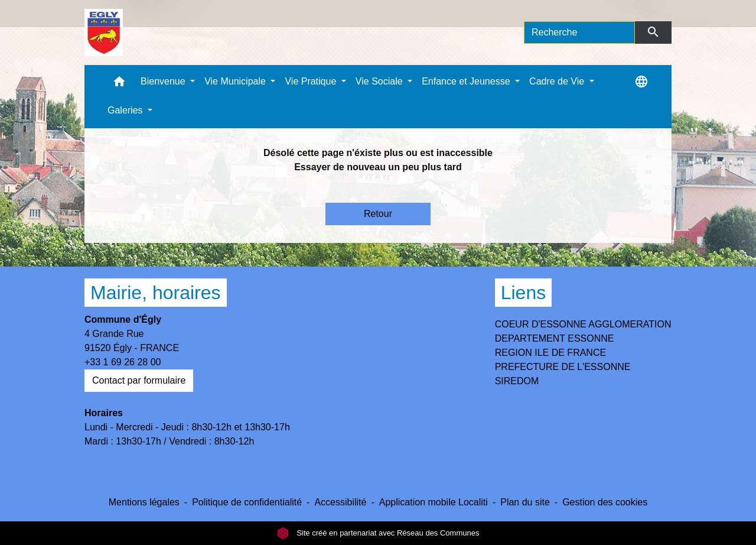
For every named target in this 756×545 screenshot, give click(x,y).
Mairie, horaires (156, 293)
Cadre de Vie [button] (558, 81)
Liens (524, 293)
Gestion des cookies (605, 502)
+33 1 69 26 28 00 (123, 362)
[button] (119, 84)
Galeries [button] (126, 110)
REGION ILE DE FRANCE (550, 353)
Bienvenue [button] (164, 81)
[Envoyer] (654, 33)
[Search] (579, 33)
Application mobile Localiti (434, 502)
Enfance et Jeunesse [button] (467, 81)
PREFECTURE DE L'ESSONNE (563, 367)
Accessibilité (340, 502)
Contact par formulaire (139, 380)
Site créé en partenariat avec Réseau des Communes (378, 533)
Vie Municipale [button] (236, 81)
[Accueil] (104, 33)
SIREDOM (517, 381)
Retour (378, 214)
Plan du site (525, 502)
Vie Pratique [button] (312, 81)
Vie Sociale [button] (380, 81)
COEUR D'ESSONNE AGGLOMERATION (583, 324)
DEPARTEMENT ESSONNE (555, 338)
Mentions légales (144, 502)
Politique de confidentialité (247, 502)
